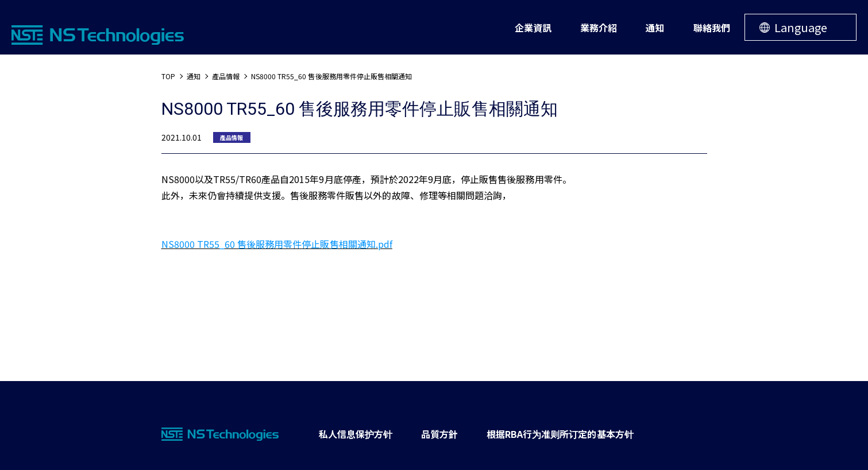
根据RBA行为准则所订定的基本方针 (560, 434)
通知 (194, 76)
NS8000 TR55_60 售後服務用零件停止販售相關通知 (331, 76)
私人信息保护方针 (356, 434)
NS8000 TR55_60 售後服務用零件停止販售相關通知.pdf (277, 244)
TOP (168, 76)
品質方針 (439, 434)
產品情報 (226, 76)
